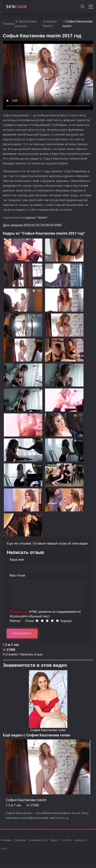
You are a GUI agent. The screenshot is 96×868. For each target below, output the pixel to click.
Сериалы (20, 840)
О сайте (66, 840)
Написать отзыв (31, 654)
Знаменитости (38, 840)
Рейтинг (15, 621)
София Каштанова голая (48, 730)
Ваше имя (17, 560)
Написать (81, 840)
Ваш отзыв (17, 575)
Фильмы (6, 840)
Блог (4, 848)
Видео (54, 840)
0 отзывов (10, 654)
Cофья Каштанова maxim (26, 800)
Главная (9, 24)
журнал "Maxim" (37, 217)
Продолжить (22, 633)
